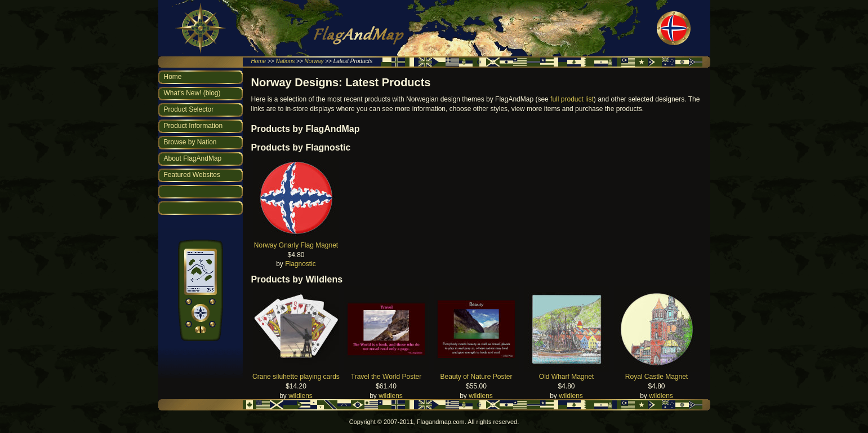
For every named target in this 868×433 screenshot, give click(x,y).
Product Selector (189, 109)
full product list (572, 99)
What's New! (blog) (192, 93)
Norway (314, 61)
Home (259, 61)
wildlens (301, 396)
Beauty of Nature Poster (476, 377)
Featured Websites (192, 175)
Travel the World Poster (386, 377)
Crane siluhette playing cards (296, 377)
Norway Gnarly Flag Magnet (296, 245)
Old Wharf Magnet (566, 377)
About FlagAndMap (193, 158)
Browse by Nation (190, 142)
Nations (285, 61)
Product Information (193, 126)
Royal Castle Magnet (656, 377)
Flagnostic (301, 264)
